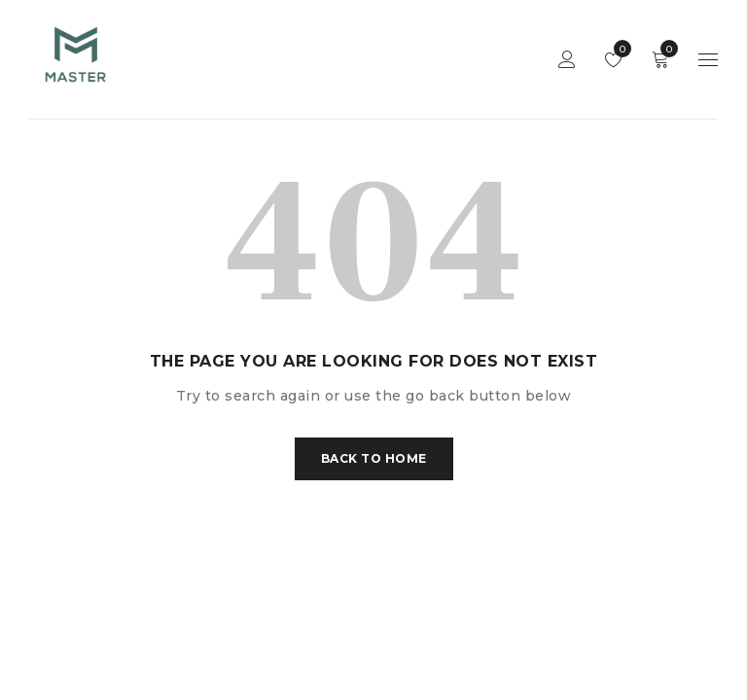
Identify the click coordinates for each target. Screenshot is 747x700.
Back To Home (374, 458)
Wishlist (618, 49)
